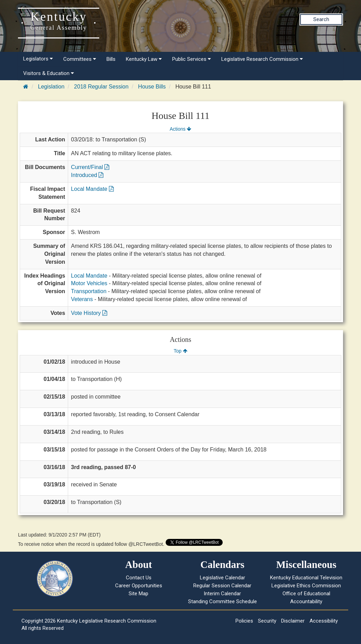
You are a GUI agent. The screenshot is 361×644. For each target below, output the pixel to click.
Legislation (51, 87)
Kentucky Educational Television (306, 578)
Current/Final (90, 167)
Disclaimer (293, 621)
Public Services (192, 59)
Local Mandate (92, 189)
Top (180, 351)
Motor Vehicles (89, 283)
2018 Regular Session (101, 87)
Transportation (89, 291)
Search (321, 19)
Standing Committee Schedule (223, 601)
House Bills (152, 87)
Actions (180, 129)
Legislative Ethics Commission (306, 586)
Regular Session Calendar (222, 586)
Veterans (82, 299)
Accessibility (324, 621)
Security (267, 621)
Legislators (38, 59)
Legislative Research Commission (262, 59)
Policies (244, 621)
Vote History (89, 313)
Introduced (87, 175)
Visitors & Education (49, 73)
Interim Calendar (222, 594)
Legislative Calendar (223, 578)
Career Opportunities (139, 586)
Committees (80, 59)
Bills (111, 59)
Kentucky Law (144, 59)
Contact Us (139, 578)
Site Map (138, 594)
